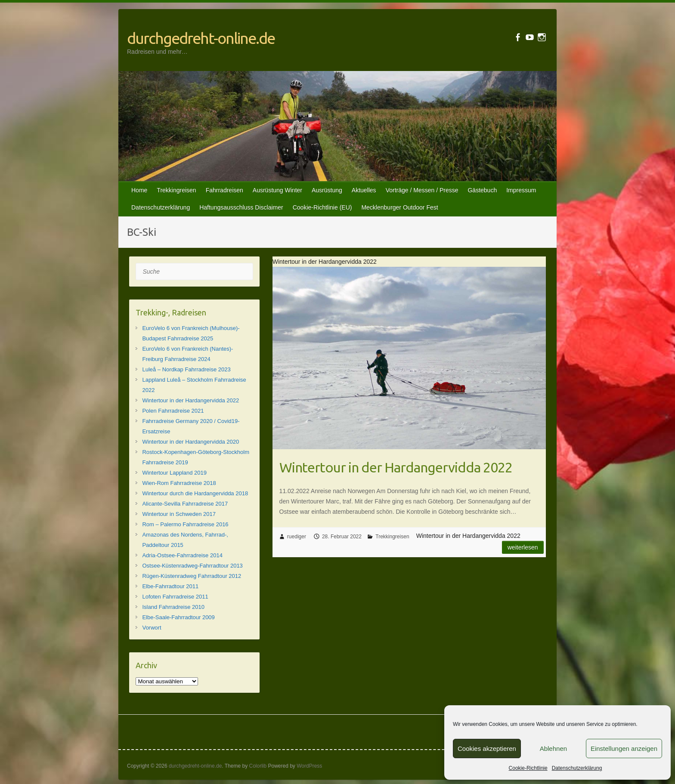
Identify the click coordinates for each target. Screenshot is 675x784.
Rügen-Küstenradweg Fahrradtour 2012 (192, 576)
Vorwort (152, 628)
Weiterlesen (523, 547)
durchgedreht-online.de (201, 38)
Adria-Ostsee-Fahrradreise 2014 (182, 555)
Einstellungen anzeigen (624, 749)
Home (139, 190)
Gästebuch (482, 190)
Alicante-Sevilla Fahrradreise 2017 (185, 504)
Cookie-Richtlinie (528, 768)
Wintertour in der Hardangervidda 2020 (190, 442)
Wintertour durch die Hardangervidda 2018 (195, 493)
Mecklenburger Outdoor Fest (399, 207)
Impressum (521, 190)
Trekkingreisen (176, 190)
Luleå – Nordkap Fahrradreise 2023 (186, 369)
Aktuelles (364, 190)
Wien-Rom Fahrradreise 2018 (179, 483)
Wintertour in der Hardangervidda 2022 (396, 467)
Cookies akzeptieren (487, 749)
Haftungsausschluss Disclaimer (241, 207)
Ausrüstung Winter (277, 190)
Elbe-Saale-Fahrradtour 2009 (178, 617)
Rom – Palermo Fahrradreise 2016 (185, 524)
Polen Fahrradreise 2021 (173, 411)
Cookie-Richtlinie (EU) (322, 207)
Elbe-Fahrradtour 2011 (170, 586)
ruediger (297, 537)
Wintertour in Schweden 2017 (179, 514)
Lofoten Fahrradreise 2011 (175, 597)
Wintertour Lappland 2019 (174, 473)
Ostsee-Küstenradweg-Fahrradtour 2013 (192, 566)
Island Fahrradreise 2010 (173, 607)
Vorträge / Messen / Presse (422, 190)
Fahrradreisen (224, 190)
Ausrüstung (327, 190)
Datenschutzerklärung (577, 768)
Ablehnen (553, 749)
